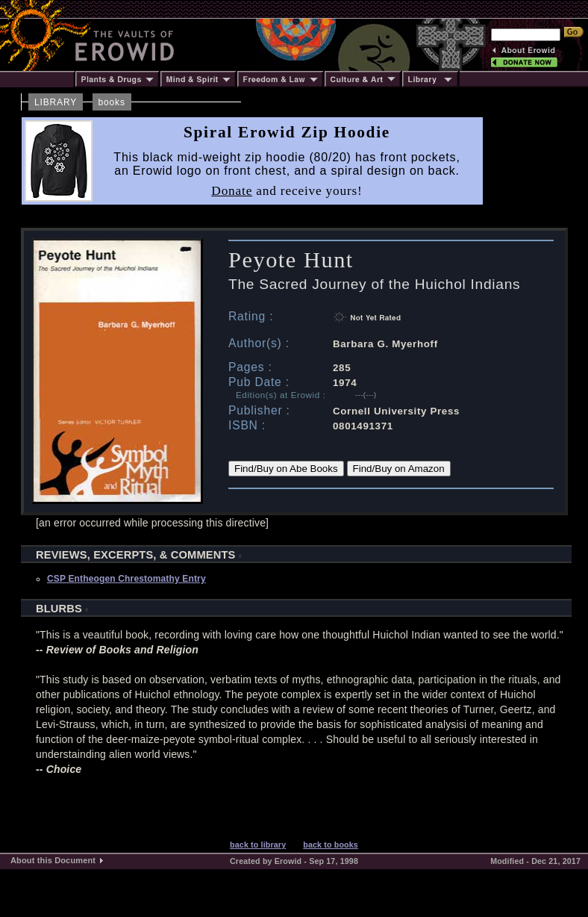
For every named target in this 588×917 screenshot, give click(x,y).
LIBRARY (56, 102)
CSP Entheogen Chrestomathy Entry (126, 579)
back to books (331, 845)
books (112, 102)
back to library (258, 845)
